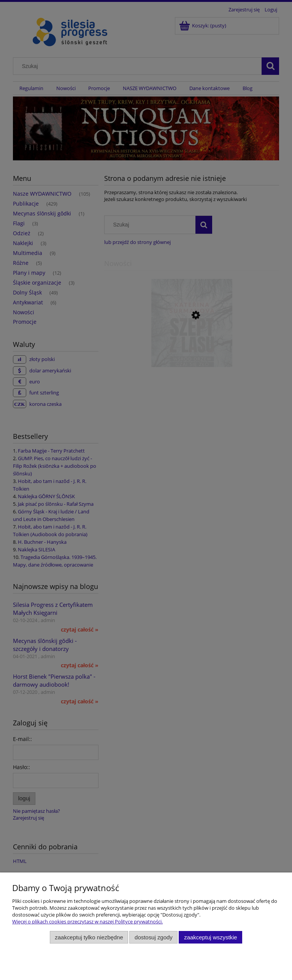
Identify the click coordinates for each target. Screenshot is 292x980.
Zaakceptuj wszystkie (210, 937)
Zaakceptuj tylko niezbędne (89, 937)
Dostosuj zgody (154, 937)
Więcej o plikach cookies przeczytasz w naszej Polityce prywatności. (87, 921)
